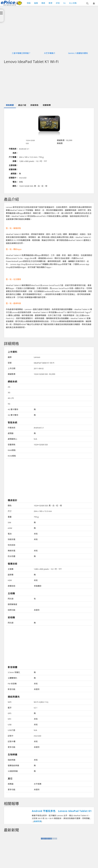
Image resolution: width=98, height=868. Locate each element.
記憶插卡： (13, 178)
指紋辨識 (12, 760)
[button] (87, 3)
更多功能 (12, 747)
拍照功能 (12, 610)
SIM (9, 522)
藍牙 (10, 708)
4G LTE (11, 398)
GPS (10, 713)
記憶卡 (11, 736)
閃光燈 (11, 599)
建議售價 (12, 374)
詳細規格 (34, 105)
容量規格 (12, 445)
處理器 (11, 433)
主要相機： (13, 165)
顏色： (15, 186)
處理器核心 (12, 439)
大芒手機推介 (50, 53)
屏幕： (15, 161)
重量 (10, 517)
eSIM (10, 528)
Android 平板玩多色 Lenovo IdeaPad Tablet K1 (62, 811)
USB (10, 725)
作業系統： (13, 149)
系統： (15, 153)
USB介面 (11, 730)
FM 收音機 (12, 684)
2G (9, 387)
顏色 (10, 505)
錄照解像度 (12, 604)
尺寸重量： (13, 157)
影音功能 (12, 689)
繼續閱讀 (38, 821)
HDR (10, 580)
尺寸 (10, 511)
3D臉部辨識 (13, 771)
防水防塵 (12, 556)
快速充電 (12, 539)
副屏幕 (11, 575)
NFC (10, 719)
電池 (10, 534)
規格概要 (10, 105)
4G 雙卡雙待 (13, 409)
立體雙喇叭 (12, 678)
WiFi (10, 702)
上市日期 (12, 368)
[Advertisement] (51, 479)
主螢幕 (11, 569)
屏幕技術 (12, 586)
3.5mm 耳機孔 (14, 672)
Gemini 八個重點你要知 (78, 53)
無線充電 (12, 551)
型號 (10, 363)
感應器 (11, 784)
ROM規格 (12, 456)
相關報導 (47, 105)
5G (9, 404)
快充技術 (12, 545)
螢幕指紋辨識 (13, 765)
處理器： (14, 174)
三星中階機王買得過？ (21, 53)
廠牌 (10, 357)
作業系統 (12, 428)
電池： (15, 182)
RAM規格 (12, 450)
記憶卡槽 (12, 741)
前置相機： (13, 169)
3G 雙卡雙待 (13, 415)
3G (9, 392)
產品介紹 (22, 105)
